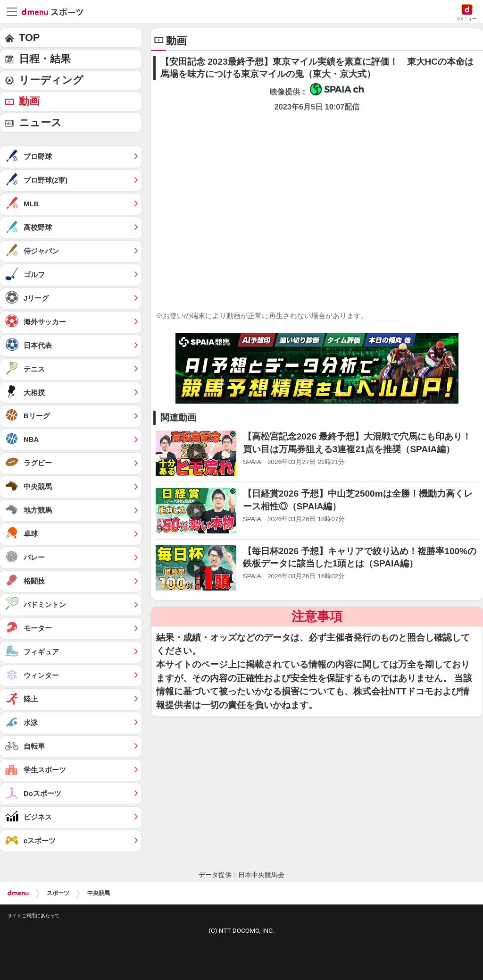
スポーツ (58, 893)
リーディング (51, 80)
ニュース (40, 122)
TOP (29, 38)
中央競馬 (99, 893)
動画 (29, 101)
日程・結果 (45, 59)
